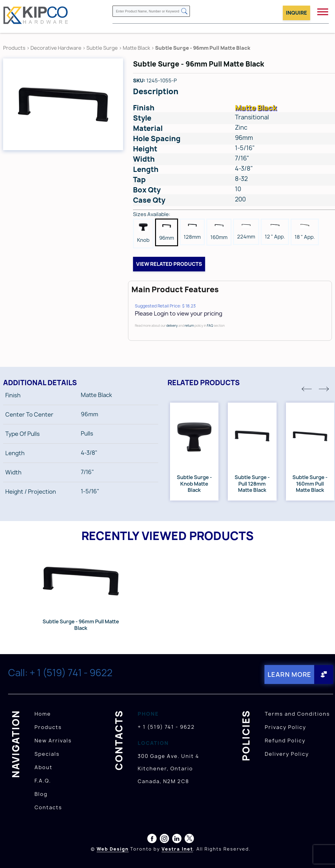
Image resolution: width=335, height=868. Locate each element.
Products (14, 48)
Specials (47, 754)
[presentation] (323, 854)
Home (43, 714)
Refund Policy (285, 741)
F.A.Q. (43, 781)
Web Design (113, 849)
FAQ (210, 325)
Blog (41, 794)
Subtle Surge (102, 48)
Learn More (289, 674)
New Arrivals (53, 741)
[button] (307, 389)
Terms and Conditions (297, 714)
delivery (172, 325)
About (44, 767)
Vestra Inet (177, 849)
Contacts (48, 807)
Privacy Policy (285, 727)
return (189, 325)
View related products (169, 264)
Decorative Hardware (56, 48)
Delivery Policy (287, 754)
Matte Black (136, 48)
